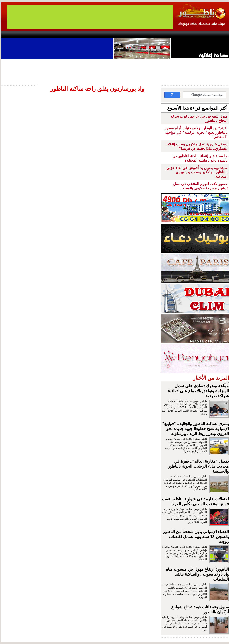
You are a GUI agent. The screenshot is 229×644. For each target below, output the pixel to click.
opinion (47, 34)
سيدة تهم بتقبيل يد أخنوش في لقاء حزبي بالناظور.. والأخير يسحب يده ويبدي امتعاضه (197, 172)
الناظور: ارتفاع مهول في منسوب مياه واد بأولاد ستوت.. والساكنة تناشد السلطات (197, 574)
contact (14, 34)
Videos (87, 34)
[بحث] (205, 95)
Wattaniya (124, 34)
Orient (141, 34)
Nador (200, 34)
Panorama (64, 34)
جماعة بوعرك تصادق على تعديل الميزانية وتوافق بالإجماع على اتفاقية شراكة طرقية (198, 391)
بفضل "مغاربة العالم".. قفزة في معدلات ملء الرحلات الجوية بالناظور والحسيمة (198, 466)
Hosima (161, 34)
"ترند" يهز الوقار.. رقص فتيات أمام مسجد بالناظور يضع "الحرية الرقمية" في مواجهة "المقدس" (196, 132)
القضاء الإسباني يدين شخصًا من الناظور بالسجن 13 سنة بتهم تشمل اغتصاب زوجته (196, 537)
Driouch (181, 34)
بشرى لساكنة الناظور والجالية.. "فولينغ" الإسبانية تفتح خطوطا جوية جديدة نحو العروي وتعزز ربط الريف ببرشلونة (196, 429)
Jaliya (107, 34)
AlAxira (32, 34)
